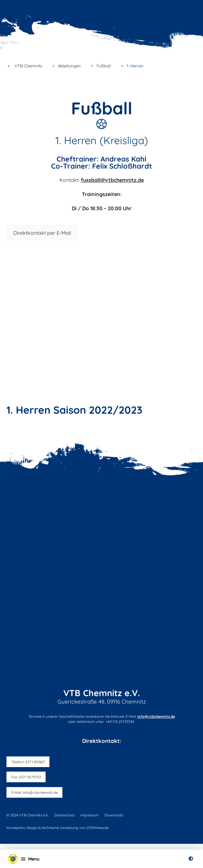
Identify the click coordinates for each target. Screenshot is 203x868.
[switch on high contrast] (191, 859)
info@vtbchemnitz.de (156, 716)
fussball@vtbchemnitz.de (112, 180)
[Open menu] (30, 859)
